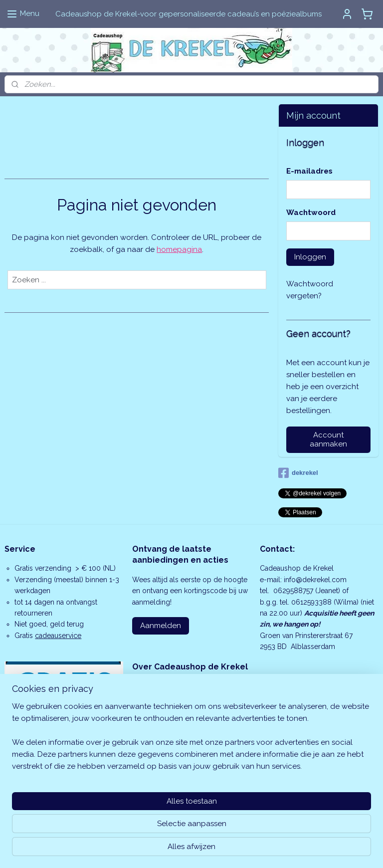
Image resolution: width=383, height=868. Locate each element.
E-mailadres (309, 171)
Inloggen (310, 257)
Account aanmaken (328, 439)
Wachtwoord (311, 213)
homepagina (179, 249)
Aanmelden (161, 626)
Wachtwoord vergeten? (310, 290)
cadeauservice (58, 636)
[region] (126, 808)
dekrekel (298, 473)
